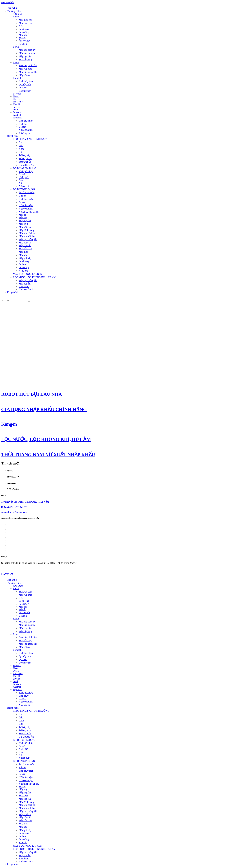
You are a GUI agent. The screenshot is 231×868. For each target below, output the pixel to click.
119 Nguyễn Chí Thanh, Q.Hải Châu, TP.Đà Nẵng (25, 502)
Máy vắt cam (25, 227)
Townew (17, 112)
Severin (17, 107)
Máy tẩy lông (25, 60)
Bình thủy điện (26, 199)
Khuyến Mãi (13, 292)
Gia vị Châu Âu (26, 165)
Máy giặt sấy (25, 258)
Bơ (20, 142)
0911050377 (21, 507)
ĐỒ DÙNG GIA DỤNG (25, 168)
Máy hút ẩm (25, 75)
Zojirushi (17, 118)
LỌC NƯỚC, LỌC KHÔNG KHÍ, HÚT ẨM (34, 277)
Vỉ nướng (24, 271)
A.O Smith (18, 14)
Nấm (21, 149)
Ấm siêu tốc (25, 41)
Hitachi (16, 104)
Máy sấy (23, 255)
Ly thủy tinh (25, 84)
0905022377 (7, 507)
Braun (16, 47)
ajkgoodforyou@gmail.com (14, 512)
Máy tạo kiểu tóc (27, 53)
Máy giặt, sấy (25, 20)
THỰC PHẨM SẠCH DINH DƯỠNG (31, 139)
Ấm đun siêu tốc (27, 192)
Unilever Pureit (26, 289)
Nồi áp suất (25, 186)
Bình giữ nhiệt (26, 121)
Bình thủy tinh (26, 81)
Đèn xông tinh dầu (28, 65)
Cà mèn (22, 127)
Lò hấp (22, 264)
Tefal (15, 110)
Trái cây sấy (25, 155)
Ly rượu (23, 88)
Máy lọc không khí (28, 72)
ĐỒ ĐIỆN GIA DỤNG (24, 189)
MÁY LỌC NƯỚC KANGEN (27, 274)
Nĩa (21, 183)
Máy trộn (23, 224)
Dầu (21, 146)
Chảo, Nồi (24, 177)
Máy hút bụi (25, 243)
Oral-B (16, 99)
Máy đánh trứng (27, 230)
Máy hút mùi (25, 245)
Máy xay (23, 35)
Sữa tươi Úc (25, 162)
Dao (21, 180)
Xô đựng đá (25, 133)
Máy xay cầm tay (27, 50)
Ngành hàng (13, 136)
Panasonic (18, 102)
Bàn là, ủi (24, 44)
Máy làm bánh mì (27, 233)
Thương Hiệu (14, 11)
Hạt (21, 152)
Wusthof (17, 115)
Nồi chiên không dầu (29, 212)
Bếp (21, 26)
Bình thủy (24, 124)
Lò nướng (24, 32)
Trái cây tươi (25, 158)
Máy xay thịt (25, 221)
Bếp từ (22, 196)
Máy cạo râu (25, 56)
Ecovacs (17, 94)
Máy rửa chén (26, 23)
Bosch (16, 17)
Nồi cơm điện (26, 130)
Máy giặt (23, 252)
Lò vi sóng (24, 29)
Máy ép (22, 38)
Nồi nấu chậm (26, 205)
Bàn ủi (22, 202)
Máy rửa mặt (25, 69)
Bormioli (17, 78)
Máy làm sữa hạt (27, 236)
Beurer (16, 62)
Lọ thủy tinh (25, 91)
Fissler (16, 96)
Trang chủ (12, 8)
